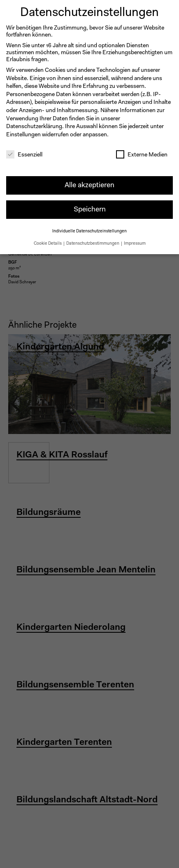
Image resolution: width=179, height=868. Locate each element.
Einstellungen (23, 133)
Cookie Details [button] (48, 242)
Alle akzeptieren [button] (89, 183)
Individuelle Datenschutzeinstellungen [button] (89, 230)
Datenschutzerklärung (34, 125)
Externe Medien (142, 153)
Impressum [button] (135, 242)
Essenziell (24, 153)
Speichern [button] (90, 208)
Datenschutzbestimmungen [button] (93, 242)
